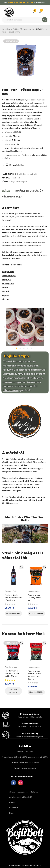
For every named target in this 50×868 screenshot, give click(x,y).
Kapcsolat (14, 808)
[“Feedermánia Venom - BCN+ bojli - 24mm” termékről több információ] (13, 691)
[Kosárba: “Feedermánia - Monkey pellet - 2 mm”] (36, 614)
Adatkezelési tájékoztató (21, 797)
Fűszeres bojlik (27, 29)
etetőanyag (21, 181)
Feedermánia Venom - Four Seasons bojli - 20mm (35, 675)
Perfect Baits (11, 591)
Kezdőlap (6, 29)
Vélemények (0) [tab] (12, 197)
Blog (11, 813)
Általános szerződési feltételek (23, 792)
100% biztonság (30, 734)
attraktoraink (12, 388)
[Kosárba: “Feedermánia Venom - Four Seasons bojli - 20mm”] (36, 692)
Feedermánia (34, 591)
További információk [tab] (29, 191)
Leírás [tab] (6, 191)
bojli (13, 181)
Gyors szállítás (30, 723)
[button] (4, 327)
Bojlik (15, 29)
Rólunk (12, 802)
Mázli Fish (16, 178)
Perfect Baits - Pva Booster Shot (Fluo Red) (13, 597)
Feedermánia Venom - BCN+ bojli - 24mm (12, 673)
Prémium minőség (30, 714)
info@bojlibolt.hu (29, 768)
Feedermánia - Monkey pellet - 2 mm (36, 598)
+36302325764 (32, 762)
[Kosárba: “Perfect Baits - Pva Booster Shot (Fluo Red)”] (13, 613)
